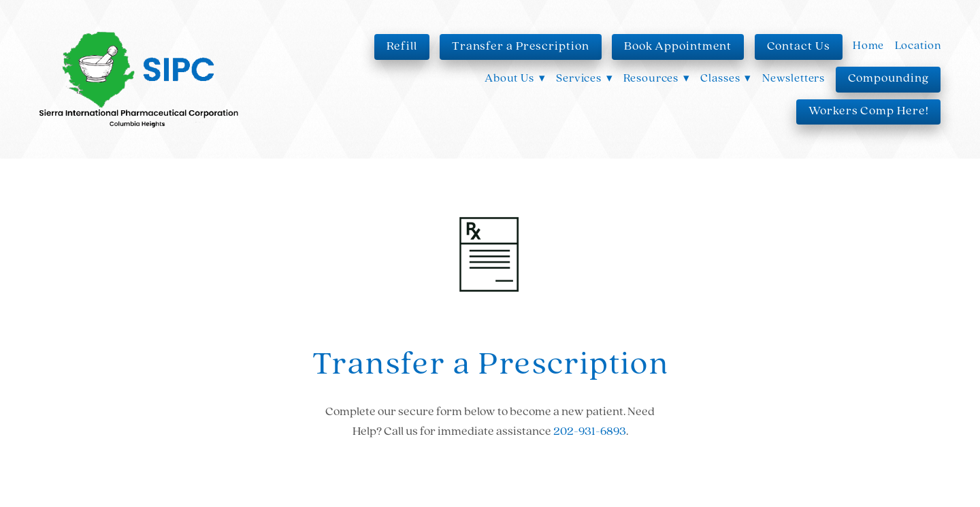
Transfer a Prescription (521, 47)
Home (868, 46)
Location (918, 46)
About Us (515, 79)
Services (585, 79)
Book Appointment (678, 47)
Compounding (888, 79)
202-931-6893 (590, 432)
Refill (402, 47)
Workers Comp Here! (868, 111)
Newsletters (794, 79)
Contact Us (799, 47)
